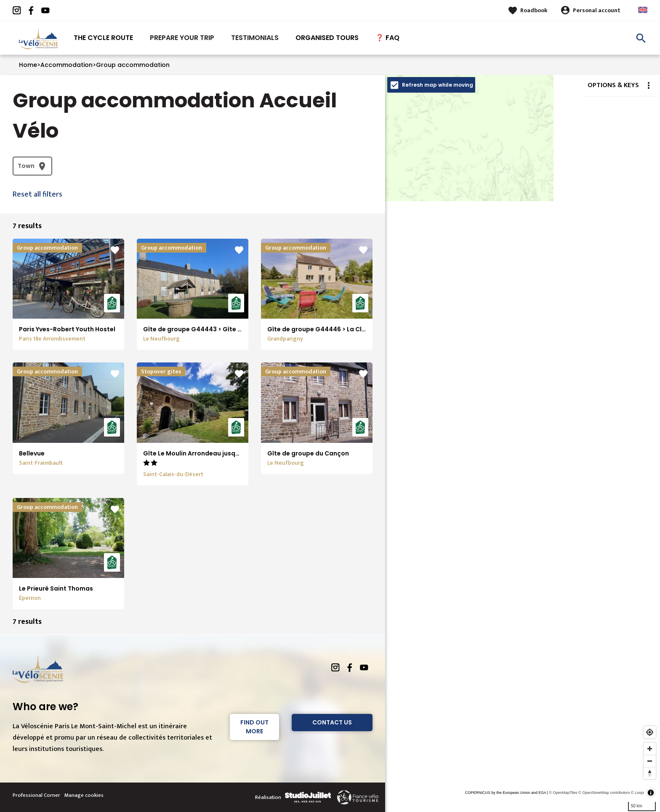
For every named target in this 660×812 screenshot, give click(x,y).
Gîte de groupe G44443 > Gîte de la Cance (209, 329)
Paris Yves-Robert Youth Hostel (67, 329)
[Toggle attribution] (651, 793)
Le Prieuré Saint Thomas (56, 588)
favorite (115, 250)
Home (28, 65)
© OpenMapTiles (563, 793)
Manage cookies (84, 795)
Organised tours (327, 38)
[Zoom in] (650, 749)
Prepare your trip (182, 38)
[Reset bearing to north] (650, 773)
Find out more (254, 727)
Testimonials (255, 38)
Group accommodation (133, 65)
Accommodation (67, 65)
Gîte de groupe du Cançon (308, 453)
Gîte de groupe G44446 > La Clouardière (330, 329)
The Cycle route (103, 38)
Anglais (643, 10)
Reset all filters (37, 194)
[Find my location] (650, 732)
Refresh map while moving (438, 85)
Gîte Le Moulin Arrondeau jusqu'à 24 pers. (207, 453)
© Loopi (637, 793)
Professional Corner (36, 795)
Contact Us (332, 722)
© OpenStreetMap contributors (604, 793)
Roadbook (534, 10)
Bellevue (32, 453)
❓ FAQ (387, 38)
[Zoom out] (650, 761)
